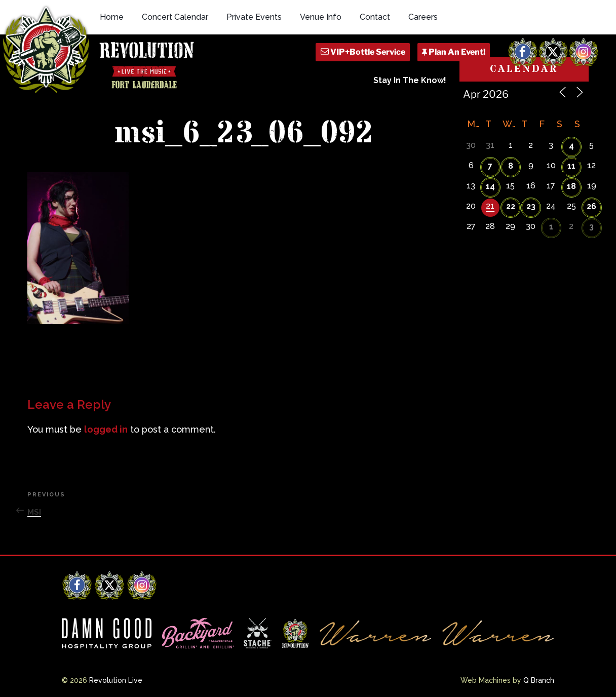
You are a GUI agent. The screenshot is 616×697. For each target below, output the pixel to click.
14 (490, 186)
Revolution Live (116, 680)
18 (571, 186)
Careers (423, 17)
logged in (106, 429)
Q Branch (539, 680)
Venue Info (321, 17)
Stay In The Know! (410, 80)
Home (112, 17)
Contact (375, 17)
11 (571, 166)
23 (531, 206)
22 (511, 206)
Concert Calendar (175, 17)
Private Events (254, 17)
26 (591, 206)
